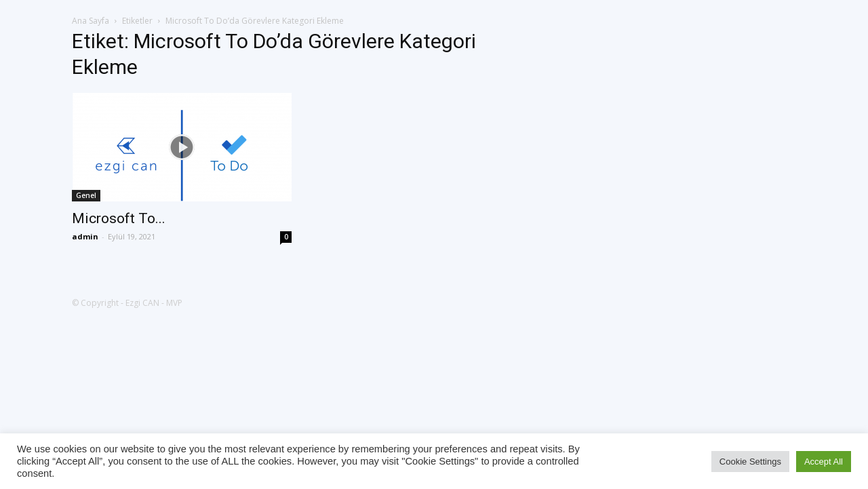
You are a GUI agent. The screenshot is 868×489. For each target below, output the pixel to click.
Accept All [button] (824, 462)
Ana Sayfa (91, 21)
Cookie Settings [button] (750, 462)
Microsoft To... (119, 218)
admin (85, 236)
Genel (86, 195)
